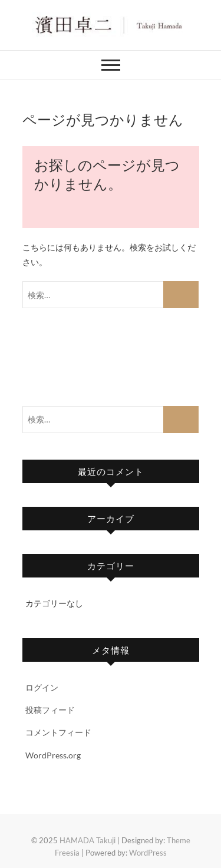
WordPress (148, 853)
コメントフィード (58, 732)
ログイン (42, 687)
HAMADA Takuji (88, 840)
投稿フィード (50, 710)
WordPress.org (53, 755)
